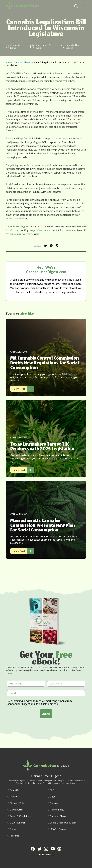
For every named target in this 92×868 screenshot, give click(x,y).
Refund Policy (57, 810)
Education (15, 790)
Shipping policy (18, 803)
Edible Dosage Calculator (63, 823)
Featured (15, 836)
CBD (52, 797)
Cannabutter (17, 810)
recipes (69, 230)
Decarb (14, 829)
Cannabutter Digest (17, 226)
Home (9, 62)
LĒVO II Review (58, 829)
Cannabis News (22, 62)
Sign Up (46, 714)
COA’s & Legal (17, 823)
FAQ (52, 790)
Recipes (54, 803)
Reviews (14, 797)
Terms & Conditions (20, 816)
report (59, 81)
